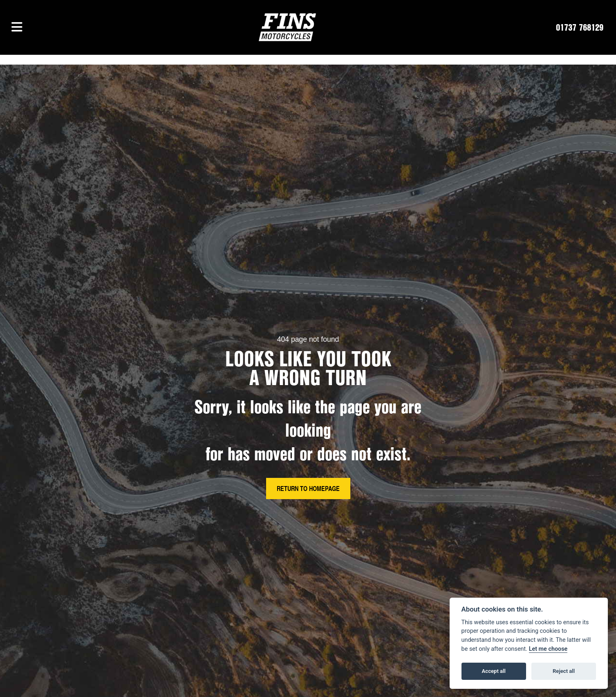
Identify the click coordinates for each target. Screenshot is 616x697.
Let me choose (548, 649)
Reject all (564, 671)
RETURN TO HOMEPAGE (308, 488)
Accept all (494, 671)
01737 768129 (580, 27)
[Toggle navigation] (17, 27)
